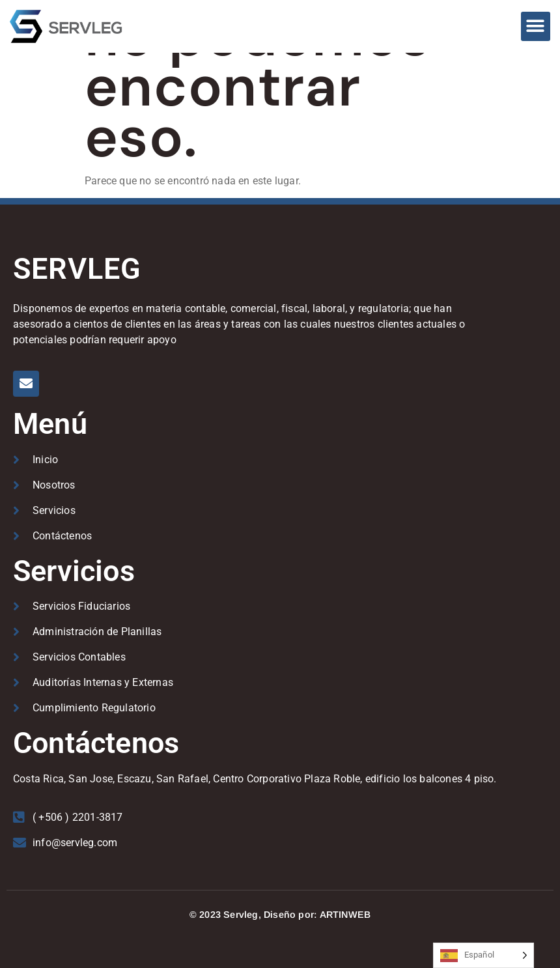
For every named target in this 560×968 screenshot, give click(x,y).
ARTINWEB (345, 915)
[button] (536, 26)
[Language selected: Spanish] (483, 955)
